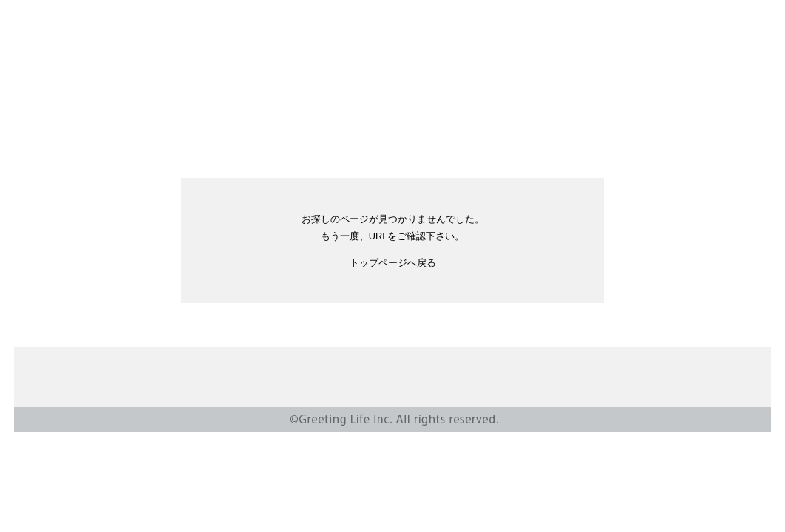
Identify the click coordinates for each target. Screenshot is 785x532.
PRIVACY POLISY (622, 378)
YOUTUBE (687, 108)
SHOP (513, 108)
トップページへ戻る (393, 263)
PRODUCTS (120, 108)
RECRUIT (585, 108)
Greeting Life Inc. (392, 47)
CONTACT (539, 378)
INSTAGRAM (644, 108)
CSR (337, 108)
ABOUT (271, 108)
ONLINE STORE (422, 108)
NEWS (200, 108)
